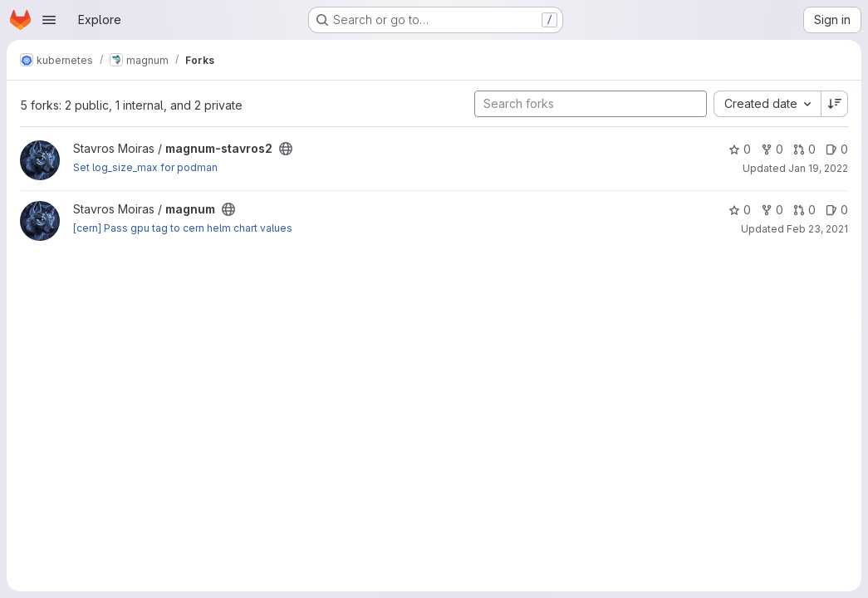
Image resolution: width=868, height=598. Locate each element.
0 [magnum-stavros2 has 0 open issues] (837, 149)
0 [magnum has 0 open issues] (837, 210)
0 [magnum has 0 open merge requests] (804, 210)
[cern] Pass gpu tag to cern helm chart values (183, 228)
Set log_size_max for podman (145, 167)
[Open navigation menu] (49, 20)
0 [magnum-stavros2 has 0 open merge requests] (804, 149)
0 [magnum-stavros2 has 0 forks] (772, 149)
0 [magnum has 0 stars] (740, 210)
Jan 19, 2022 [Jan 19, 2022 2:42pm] (818, 168)
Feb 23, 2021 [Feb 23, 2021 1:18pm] (817, 229)
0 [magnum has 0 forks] (772, 210)
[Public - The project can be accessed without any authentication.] (286, 149)
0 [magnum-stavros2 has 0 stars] (740, 149)
